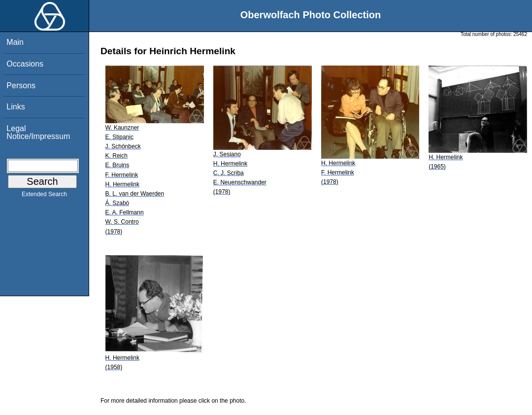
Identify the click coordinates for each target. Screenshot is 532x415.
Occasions (25, 64)
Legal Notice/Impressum (38, 132)
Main (15, 42)
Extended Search (44, 196)
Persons (21, 86)
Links (16, 107)
